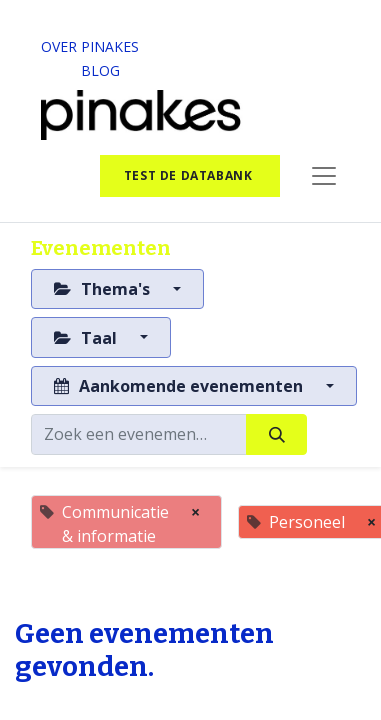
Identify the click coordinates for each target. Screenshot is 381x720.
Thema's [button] (104, 289)
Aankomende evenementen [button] (180, 386)
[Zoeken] (276, 434)
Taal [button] (87, 338)
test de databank (190, 175)
